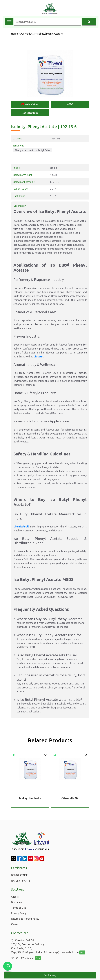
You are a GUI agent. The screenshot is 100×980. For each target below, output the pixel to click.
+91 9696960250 (22, 958)
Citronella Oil (70, 798)
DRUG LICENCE (19, 875)
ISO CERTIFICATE (21, 881)
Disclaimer (17, 902)
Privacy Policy (19, 913)
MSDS (70, 104)
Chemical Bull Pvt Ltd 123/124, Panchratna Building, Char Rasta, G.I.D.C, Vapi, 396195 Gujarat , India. (28, 946)
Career (15, 924)
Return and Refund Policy (25, 919)
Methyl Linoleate (30, 798)
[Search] (89, 22)
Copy (81, 953)
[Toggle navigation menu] (9, 22)
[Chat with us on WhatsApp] (8, 966)
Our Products (27, 34)
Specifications (30, 113)
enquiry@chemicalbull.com (61, 952)
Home (14, 34)
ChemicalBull (21, 527)
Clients (15, 897)
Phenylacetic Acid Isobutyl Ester (33, 150)
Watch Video (30, 104)
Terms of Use (19, 908)
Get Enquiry (50, 975)
